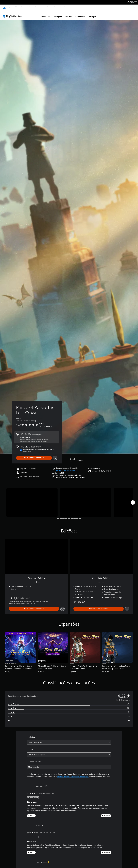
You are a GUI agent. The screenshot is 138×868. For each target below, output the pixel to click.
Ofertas (69, 14)
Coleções (58, 14)
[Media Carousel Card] (32, 500)
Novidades (46, 14)
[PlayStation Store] (13, 14)
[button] (66, 468)
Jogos (10, 7)
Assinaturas (80, 14)
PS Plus (29, 7)
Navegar (92, 14)
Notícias (48, 7)
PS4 (22, 7)
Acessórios (38, 7)
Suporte (63, 7)
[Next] (133, 500)
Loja (56, 7)
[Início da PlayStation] (4, 7)
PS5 (16, 7)
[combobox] (69, 740)
